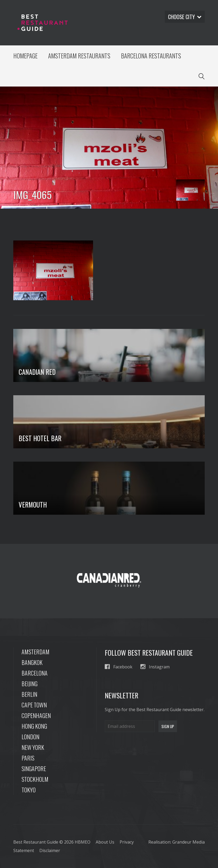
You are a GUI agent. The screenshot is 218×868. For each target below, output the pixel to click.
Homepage (25, 56)
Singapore (34, 768)
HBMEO (83, 842)
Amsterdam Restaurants (79, 56)
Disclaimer (50, 850)
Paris (28, 758)
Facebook (119, 667)
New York (33, 747)
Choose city (185, 17)
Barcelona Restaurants (151, 56)
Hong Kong (34, 726)
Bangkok (32, 662)
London (30, 737)
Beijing (30, 684)
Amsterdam (35, 652)
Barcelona (35, 673)
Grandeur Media (188, 842)
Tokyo (29, 790)
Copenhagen (36, 715)
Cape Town (34, 705)
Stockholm (35, 779)
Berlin (29, 694)
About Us (105, 842)
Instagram (155, 667)
